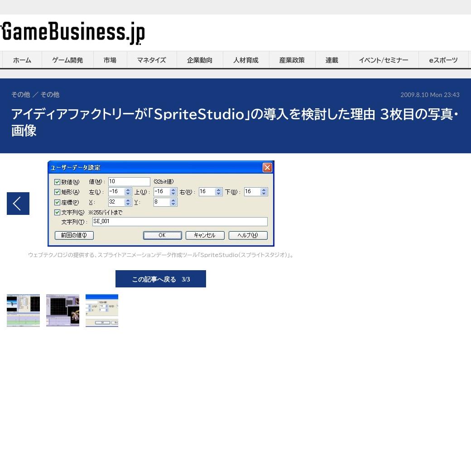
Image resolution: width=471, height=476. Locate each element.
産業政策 (292, 60)
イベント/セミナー (384, 60)
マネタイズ (152, 60)
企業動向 (200, 60)
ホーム (22, 60)
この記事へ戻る (161, 279)
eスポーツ (444, 60)
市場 (110, 60)
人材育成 (246, 60)
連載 (332, 60)
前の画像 (18, 204)
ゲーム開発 (67, 60)
